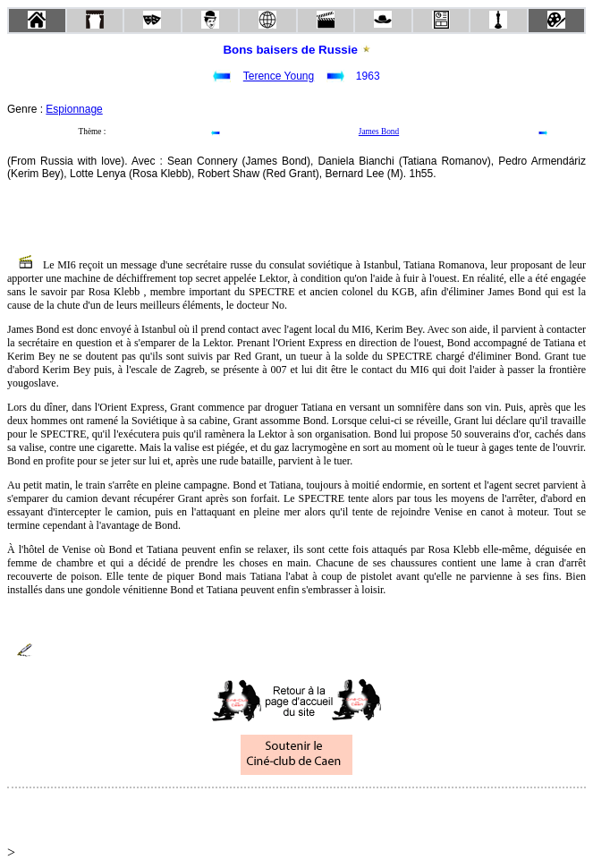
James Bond (379, 132)
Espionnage (74, 109)
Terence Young (279, 76)
